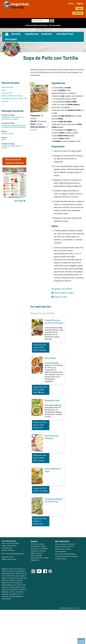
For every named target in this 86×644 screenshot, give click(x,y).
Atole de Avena (7, 87)
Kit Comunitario (55, 25)
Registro (80, 4)
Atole (4, 90)
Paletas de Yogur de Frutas (12, 96)
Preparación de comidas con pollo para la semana (13, 118)
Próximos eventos (61, 559)
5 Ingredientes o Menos (38, 546)
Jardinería (47, 34)
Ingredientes (32, 34)
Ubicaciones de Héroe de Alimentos (67, 556)
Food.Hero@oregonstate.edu (15, 554)
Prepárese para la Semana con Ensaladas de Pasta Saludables (14, 126)
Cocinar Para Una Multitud (39, 549)
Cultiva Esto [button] (78, 13)
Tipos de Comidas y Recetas (40, 558)
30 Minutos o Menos (37, 544)
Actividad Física (65, 34)
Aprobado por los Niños (38, 551)
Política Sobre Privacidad (63, 549)
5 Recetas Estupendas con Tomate (12, 147)
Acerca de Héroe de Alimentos (36, 25)
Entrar (71, 4)
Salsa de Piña (7, 93)
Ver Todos (19, 201)
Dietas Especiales (36, 555)
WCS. (77, 608)
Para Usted (11, 39)
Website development (66, 608)
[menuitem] (71, 4)
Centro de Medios (61, 551)
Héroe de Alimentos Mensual (64, 547)
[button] (34, 83)
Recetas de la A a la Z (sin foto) (42, 313)
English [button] (79, 8)
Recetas (16, 34)
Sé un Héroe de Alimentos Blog (65, 554)
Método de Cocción (37, 553)
